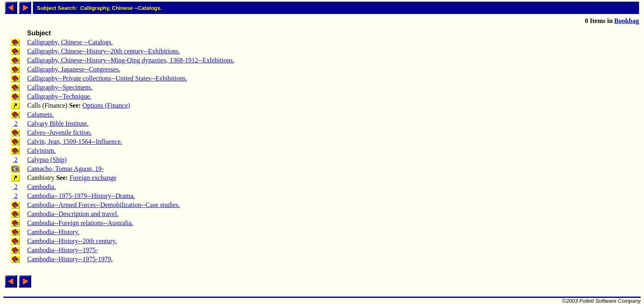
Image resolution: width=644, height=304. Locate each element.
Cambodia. (41, 187)
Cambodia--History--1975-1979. (70, 259)
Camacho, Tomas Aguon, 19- (66, 169)
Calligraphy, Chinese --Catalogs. (70, 42)
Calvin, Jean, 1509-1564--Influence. (75, 142)
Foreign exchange (93, 178)
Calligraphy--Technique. (59, 96)
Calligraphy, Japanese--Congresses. (74, 69)
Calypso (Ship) (47, 160)
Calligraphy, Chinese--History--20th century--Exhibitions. (103, 51)
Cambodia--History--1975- (62, 250)
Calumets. (40, 114)
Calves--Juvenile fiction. (59, 132)
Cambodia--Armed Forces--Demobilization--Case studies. (103, 205)
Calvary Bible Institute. (58, 123)
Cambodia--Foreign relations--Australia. (80, 223)
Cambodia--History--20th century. (72, 241)
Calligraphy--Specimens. (60, 87)
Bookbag (627, 21)
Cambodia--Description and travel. (73, 214)
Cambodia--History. (53, 232)
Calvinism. (41, 151)
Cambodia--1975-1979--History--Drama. (81, 196)
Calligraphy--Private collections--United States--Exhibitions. (107, 78)
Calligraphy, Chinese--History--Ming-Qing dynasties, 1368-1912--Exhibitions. (131, 60)
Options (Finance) (106, 105)
